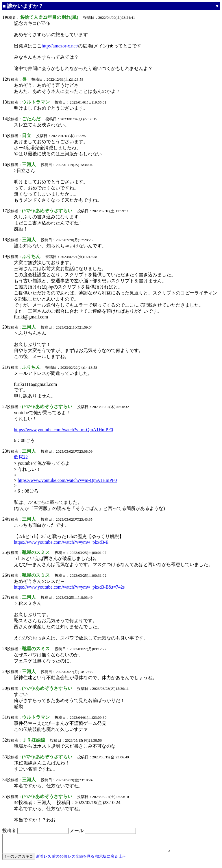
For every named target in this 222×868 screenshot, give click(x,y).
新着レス (44, 860)
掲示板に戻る (107, 860)
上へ (123, 860)
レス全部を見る (81, 860)
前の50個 (60, 860)
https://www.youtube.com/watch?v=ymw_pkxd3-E (61, 542)
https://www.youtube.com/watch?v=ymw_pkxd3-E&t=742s (69, 587)
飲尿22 (21, 457)
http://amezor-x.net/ (60, 46)
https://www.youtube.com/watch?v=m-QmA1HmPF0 (63, 430)
